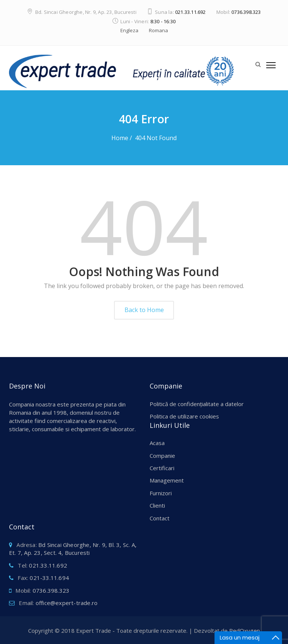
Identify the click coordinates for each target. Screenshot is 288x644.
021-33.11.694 (49, 578)
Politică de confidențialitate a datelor (197, 404)
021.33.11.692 (190, 12)
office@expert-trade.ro (67, 603)
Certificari (162, 468)
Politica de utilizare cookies (184, 416)
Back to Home (144, 310)
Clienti (157, 505)
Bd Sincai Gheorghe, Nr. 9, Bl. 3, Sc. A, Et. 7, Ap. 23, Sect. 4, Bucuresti (73, 549)
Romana (158, 30)
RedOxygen (244, 631)
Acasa (157, 443)
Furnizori (161, 493)
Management (167, 480)
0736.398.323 (246, 12)
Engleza (129, 30)
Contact (160, 518)
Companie (162, 456)
